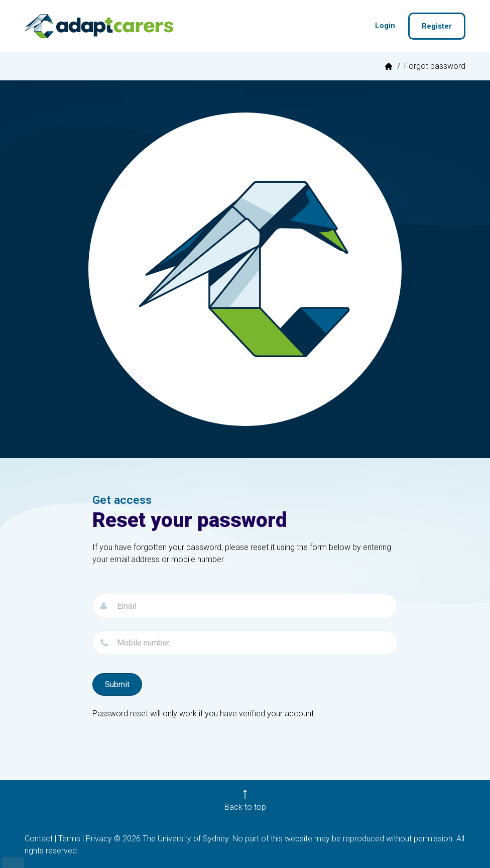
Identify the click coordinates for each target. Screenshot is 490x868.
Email (92, 588)
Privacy (99, 839)
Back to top (245, 807)
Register (437, 26)
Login (385, 26)
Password (92, 625)
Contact (39, 839)
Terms (69, 839)
